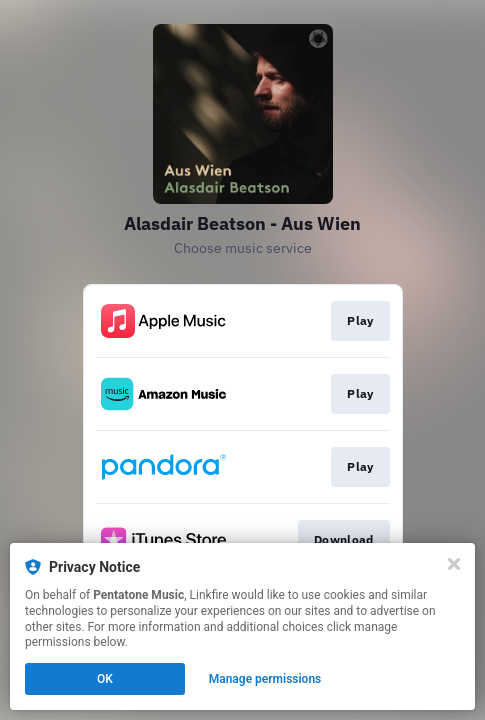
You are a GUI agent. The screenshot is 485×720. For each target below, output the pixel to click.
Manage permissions (265, 679)
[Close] (454, 564)
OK (105, 679)
